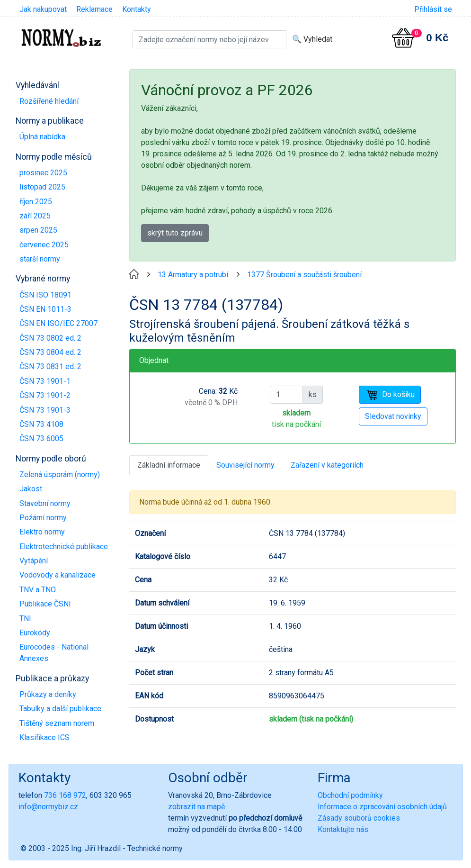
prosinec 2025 (43, 173)
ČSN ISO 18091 (45, 295)
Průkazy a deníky (48, 694)
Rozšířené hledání (49, 101)
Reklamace (94, 9)
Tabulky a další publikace (60, 709)
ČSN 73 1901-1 (45, 381)
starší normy (40, 259)
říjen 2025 (36, 202)
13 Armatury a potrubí (193, 275)
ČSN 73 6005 (41, 439)
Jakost (31, 489)
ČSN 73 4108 (41, 424)
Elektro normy (42, 532)
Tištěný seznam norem (57, 723)
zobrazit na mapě (196, 807)
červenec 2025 (44, 245)
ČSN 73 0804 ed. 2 (50, 352)
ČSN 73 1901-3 (45, 410)
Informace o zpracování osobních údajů (382, 807)
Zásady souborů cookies (359, 818)
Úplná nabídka (42, 137)
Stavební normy (45, 503)
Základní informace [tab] (169, 465)
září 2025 (35, 216)
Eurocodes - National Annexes (54, 653)
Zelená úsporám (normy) (60, 475)
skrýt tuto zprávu (175, 233)
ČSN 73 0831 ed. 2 (50, 366)
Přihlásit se (433, 9)
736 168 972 (65, 795)
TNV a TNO (38, 590)
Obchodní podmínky (350, 795)
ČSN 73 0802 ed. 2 (50, 338)
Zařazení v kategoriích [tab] (327, 465)
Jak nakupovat (43, 9)
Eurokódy (35, 633)
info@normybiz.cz (48, 807)
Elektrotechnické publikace (64, 547)
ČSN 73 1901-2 (45, 395)
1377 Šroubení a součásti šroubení (304, 275)
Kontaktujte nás (343, 829)
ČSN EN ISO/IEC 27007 (58, 323)
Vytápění (34, 561)
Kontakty (137, 9)
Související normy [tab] (245, 465)
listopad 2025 (42, 187)
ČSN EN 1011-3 (45, 309)
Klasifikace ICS (44, 737)
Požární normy (43, 518)
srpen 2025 (38, 230)
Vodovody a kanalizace (58, 575)
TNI (25, 619)
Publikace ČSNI (45, 604)
